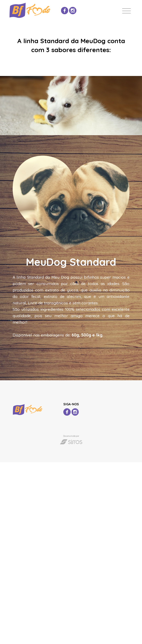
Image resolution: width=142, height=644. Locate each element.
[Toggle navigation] (127, 11)
